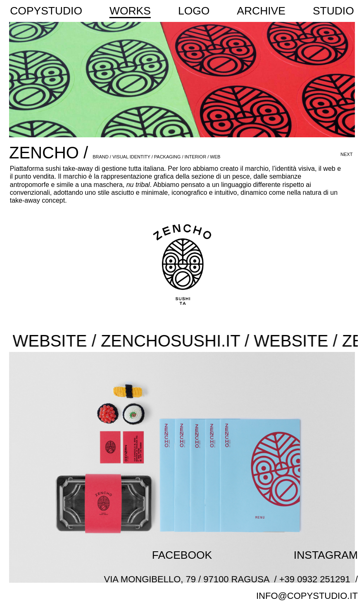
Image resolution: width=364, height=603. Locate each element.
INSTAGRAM (326, 555)
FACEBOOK (182, 555)
